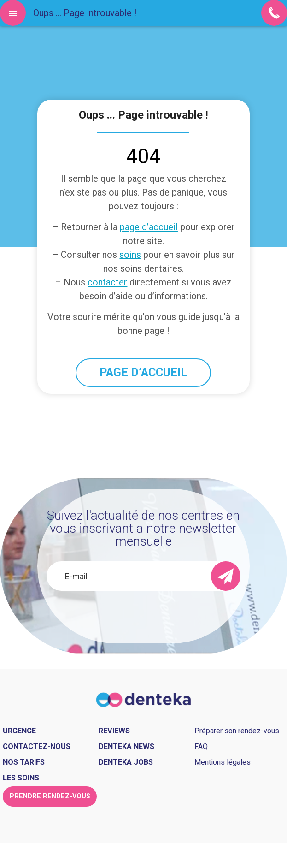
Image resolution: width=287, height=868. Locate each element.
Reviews (114, 731)
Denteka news (126, 746)
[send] (226, 576)
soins (130, 255)
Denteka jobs (126, 762)
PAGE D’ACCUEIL (143, 372)
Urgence (19, 731)
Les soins (21, 778)
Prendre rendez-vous (50, 796)
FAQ (201, 746)
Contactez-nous (37, 746)
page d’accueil (149, 227)
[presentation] (143, 616)
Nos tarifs (24, 762)
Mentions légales (223, 762)
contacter (107, 282)
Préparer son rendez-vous (237, 731)
